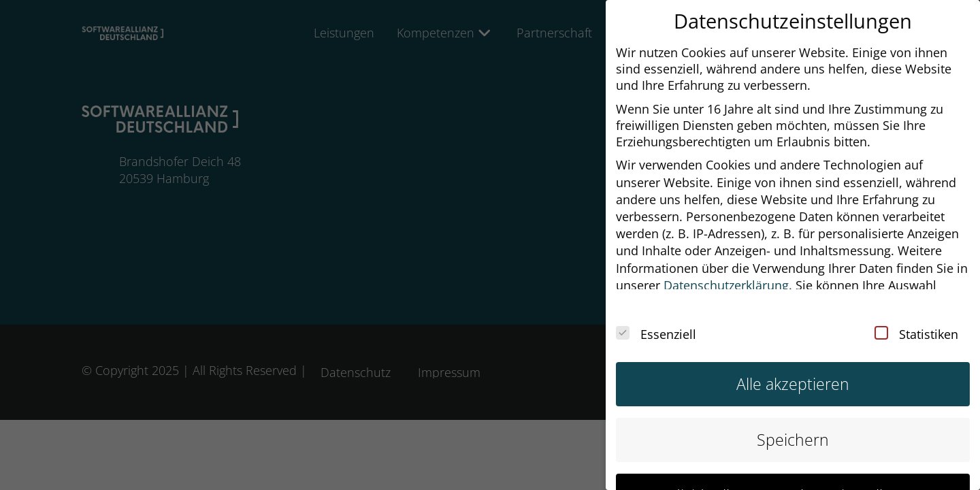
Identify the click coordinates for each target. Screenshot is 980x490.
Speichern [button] (793, 430)
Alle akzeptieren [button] (793, 374)
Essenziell (656, 324)
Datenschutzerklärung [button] (726, 275)
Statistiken (916, 324)
